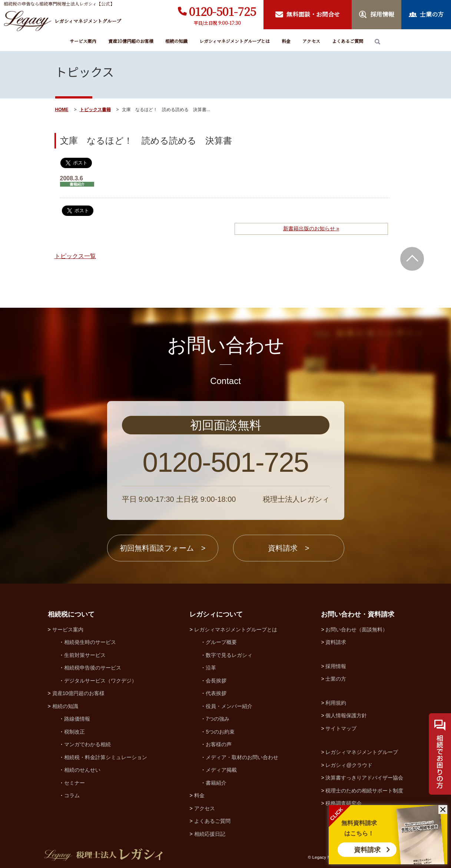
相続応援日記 (210, 834)
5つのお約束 (220, 732)
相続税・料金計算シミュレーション (106, 757)
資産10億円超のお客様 (131, 41)
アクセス (311, 41)
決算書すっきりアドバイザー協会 (364, 778)
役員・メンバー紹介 (229, 706)
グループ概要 (221, 642)
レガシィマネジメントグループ (362, 752)
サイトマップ (341, 728)
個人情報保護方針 (346, 715)
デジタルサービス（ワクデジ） (100, 681)
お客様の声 (219, 744)
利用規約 (336, 703)
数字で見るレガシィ (229, 655)
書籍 (106, 110)
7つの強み (218, 719)
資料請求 (367, 850)
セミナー (74, 783)
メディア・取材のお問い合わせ (242, 757)
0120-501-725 (223, 11)
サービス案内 (83, 41)
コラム (72, 795)
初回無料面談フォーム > (163, 548)
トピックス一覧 (75, 256)
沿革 (211, 668)
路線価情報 (77, 719)
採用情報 (336, 666)
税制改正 (74, 732)
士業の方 (336, 679)
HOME (62, 110)
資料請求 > (289, 548)
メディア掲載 (221, 770)
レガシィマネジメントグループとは (235, 41)
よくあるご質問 (348, 41)
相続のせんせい (82, 770)
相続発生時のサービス (90, 642)
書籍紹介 (216, 783)
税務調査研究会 (344, 803)
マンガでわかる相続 (87, 744)
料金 (286, 41)
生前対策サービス (85, 655)
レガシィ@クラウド (349, 765)
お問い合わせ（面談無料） (357, 630)
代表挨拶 (216, 693)
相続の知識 (176, 41)
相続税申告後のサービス (93, 668)
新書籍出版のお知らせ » (311, 228)
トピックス (91, 110)
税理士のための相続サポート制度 (364, 791)
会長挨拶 (216, 681)
